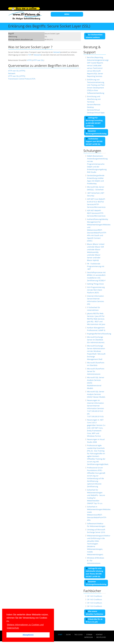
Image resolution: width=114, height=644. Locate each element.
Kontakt (99, 635)
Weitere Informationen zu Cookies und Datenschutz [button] (25, 626)
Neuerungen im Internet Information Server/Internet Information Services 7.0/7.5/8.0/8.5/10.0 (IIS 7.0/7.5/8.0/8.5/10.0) (95, 408)
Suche (68, 635)
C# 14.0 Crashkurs (94, 596)
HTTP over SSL (38, 60)
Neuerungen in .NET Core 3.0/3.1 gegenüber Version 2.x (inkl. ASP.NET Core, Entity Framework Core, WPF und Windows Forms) (96, 428)
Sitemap (89, 635)
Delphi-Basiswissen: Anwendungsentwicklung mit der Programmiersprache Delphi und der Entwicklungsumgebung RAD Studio (97, 164)
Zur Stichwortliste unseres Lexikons (94, 36)
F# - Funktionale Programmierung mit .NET (96, 266)
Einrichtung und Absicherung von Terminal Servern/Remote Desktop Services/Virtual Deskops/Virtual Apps (96, 104)
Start (60, 635)
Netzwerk (57, 52)
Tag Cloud (78, 635)
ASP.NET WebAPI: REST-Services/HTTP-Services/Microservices (96, 213)
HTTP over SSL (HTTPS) (17, 71)
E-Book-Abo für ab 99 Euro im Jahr (94, 621)
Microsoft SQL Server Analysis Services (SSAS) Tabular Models (96, 394)
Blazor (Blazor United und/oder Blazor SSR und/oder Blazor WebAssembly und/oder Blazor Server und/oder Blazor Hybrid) (96, 252)
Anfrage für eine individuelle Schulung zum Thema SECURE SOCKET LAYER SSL (94, 572)
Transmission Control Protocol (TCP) (22, 79)
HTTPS (30, 60)
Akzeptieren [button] (28, 635)
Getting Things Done (95, 284)
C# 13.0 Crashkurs (94, 603)
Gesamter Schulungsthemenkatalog (96, 583)
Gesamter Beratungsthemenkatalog (96, 132)
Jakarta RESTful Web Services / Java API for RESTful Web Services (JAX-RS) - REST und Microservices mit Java (96, 319)
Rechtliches (101, 637)
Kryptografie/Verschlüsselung (99, 334)
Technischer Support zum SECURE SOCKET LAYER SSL (94, 141)
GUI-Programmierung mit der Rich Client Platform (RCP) (96, 290)
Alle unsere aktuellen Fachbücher (95, 613)
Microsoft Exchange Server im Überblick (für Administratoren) (96, 340)
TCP (30, 55)
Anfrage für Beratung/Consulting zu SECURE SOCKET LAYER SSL (94, 122)
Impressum (89, 637)
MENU (67, 14)
